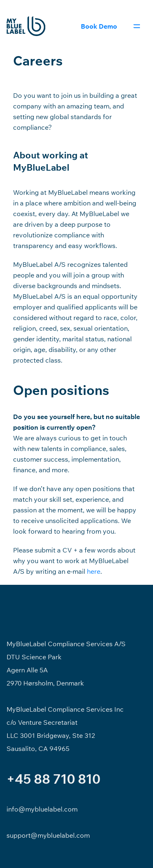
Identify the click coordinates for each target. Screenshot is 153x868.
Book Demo (99, 26)
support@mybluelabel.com (48, 835)
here (94, 571)
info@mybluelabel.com (42, 809)
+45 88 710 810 (53, 779)
